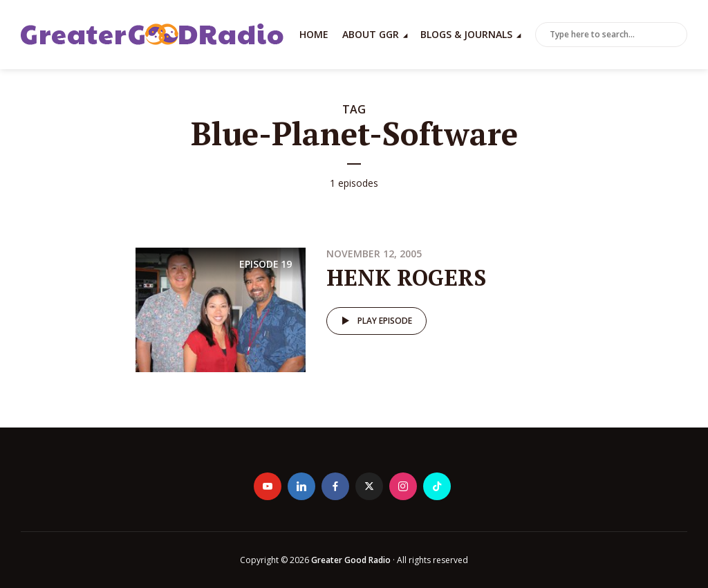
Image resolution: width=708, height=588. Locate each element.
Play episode (374, 321)
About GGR (371, 34)
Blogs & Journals (466, 34)
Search (674, 35)
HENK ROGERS (406, 277)
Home (314, 34)
